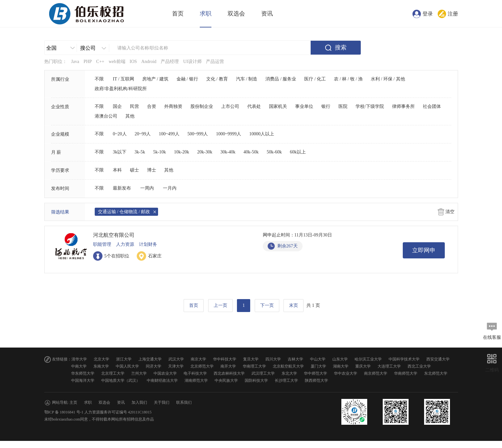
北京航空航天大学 (288, 366)
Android (149, 62)
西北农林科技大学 (229, 373)
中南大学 (79, 366)
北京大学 (101, 359)
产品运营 (215, 62)
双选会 (236, 14)
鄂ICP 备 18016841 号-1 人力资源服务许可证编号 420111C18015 (98, 412)
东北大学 (289, 373)
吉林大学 (295, 359)
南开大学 (228, 366)
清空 (450, 212)
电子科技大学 (195, 373)
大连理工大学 (389, 366)
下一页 (267, 305)
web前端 (117, 62)
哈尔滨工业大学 (368, 359)
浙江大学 (124, 359)
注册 (453, 14)
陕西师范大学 (316, 380)
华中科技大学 (225, 359)
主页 (73, 402)
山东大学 (340, 359)
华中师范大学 (315, 373)
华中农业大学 (346, 373)
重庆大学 (363, 366)
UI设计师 (192, 62)
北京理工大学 (113, 373)
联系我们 (184, 402)
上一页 (220, 305)
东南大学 (101, 366)
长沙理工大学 (286, 380)
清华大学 (79, 359)
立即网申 (424, 250)
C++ (100, 62)
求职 (206, 14)
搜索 (341, 47)
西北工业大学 (419, 366)
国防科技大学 (256, 380)
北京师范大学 (202, 366)
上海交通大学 (150, 359)
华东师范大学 (83, 373)
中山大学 (318, 359)
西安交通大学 (438, 359)
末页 (294, 305)
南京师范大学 (376, 373)
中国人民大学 (127, 366)
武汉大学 (176, 359)
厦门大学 (318, 366)
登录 (428, 14)
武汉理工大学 (263, 373)
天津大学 (176, 366)
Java (75, 62)
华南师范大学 (406, 373)
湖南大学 (341, 366)
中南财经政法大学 (162, 380)
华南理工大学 (254, 366)
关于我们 (162, 402)
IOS (133, 62)
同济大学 (154, 366)
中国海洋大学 (83, 380)
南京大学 (198, 359)
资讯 (267, 14)
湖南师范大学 (196, 380)
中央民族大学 (226, 380)
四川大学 (273, 359)
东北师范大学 (436, 373)
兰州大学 (139, 373)
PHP (88, 62)
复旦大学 (251, 359)
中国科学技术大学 (404, 359)
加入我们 (139, 402)
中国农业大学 (165, 373)
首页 (178, 14)
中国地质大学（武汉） (121, 380)
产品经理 (170, 62)
